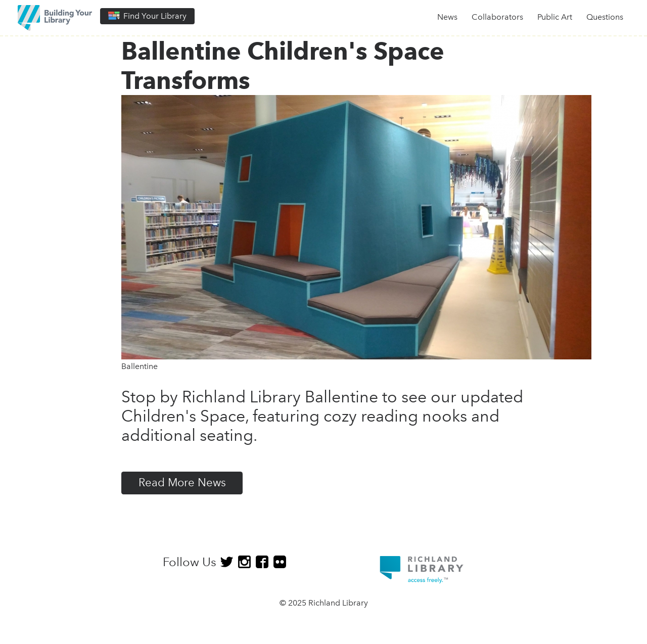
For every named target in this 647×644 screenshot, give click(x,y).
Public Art (555, 17)
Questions (605, 17)
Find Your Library (147, 16)
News (447, 17)
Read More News (182, 482)
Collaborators (497, 17)
